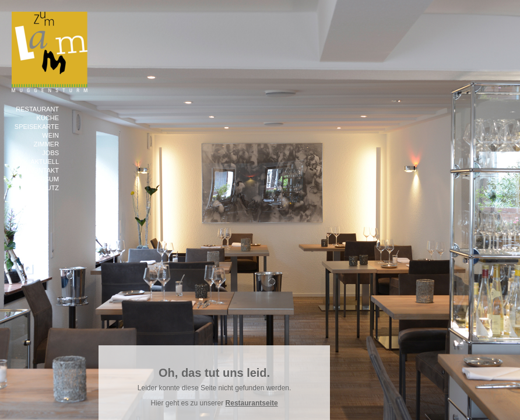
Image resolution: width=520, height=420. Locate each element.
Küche (48, 118)
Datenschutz (35, 188)
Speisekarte (37, 127)
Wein (50, 135)
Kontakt (44, 170)
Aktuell (45, 162)
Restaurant (37, 109)
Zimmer (46, 144)
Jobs (50, 153)
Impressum (39, 179)
